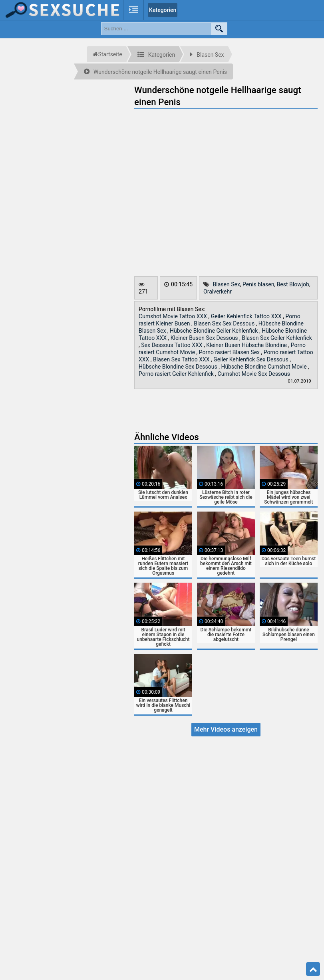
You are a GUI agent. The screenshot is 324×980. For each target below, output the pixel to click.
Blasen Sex (227, 284)
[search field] (156, 29)
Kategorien (163, 10)
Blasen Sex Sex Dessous (225, 323)
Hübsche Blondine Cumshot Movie (264, 367)
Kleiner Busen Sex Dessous (205, 338)
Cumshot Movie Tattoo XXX (173, 316)
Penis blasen (258, 284)
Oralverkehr (218, 292)
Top (313, 969)
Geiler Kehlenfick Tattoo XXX (247, 316)
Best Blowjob (293, 284)
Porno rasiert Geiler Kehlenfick (177, 374)
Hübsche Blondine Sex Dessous (179, 367)
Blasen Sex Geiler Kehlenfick (277, 338)
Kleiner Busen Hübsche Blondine (247, 345)
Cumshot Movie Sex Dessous (254, 374)
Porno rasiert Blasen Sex (230, 352)
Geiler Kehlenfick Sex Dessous (251, 359)
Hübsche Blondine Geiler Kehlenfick (215, 331)
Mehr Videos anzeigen (226, 729)
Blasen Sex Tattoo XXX (182, 359)
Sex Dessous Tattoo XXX (172, 345)
